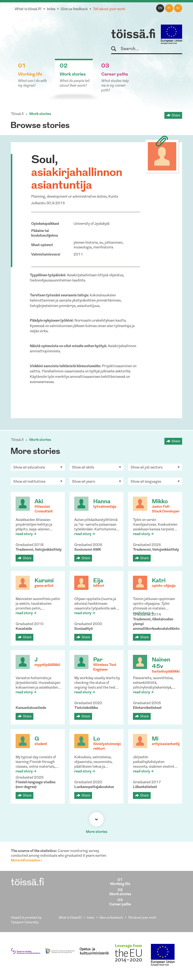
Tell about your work (109, 9)
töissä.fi (133, 35)
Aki (39, 502)
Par (98, 660)
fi (169, 8)
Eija (98, 581)
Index (51, 9)
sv (178, 8)
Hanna (102, 502)
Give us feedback (74, 9)
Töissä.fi (17, 114)
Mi (155, 739)
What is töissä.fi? (28, 9)
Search (116, 49)
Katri (159, 581)
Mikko (160, 502)
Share (176, 115)
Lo (97, 739)
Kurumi (44, 581)
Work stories (40, 114)
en (160, 8)
